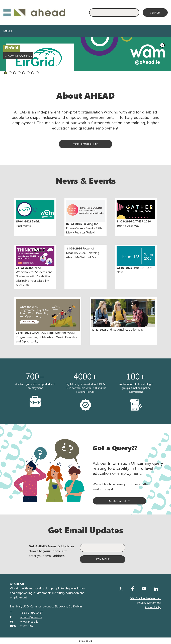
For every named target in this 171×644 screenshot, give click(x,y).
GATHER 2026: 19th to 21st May (136, 214)
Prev (160, 58)
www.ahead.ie (29, 621)
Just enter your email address (51, 551)
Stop (162, 45)
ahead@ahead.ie (31, 617)
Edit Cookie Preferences (145, 598)
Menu (8, 31)
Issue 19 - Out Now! (136, 260)
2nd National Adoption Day (123, 315)
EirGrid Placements (35, 214)
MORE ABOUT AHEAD (85, 144)
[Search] (155, 13)
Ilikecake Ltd (86, 641)
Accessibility (153, 607)
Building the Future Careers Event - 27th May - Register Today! (85, 217)
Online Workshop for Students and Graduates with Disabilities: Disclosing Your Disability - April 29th (35, 267)
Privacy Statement (149, 603)
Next (167, 58)
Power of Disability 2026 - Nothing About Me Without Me (83, 253)
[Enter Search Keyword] (114, 13)
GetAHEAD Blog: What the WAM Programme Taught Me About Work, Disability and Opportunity (48, 321)
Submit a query (119, 501)
